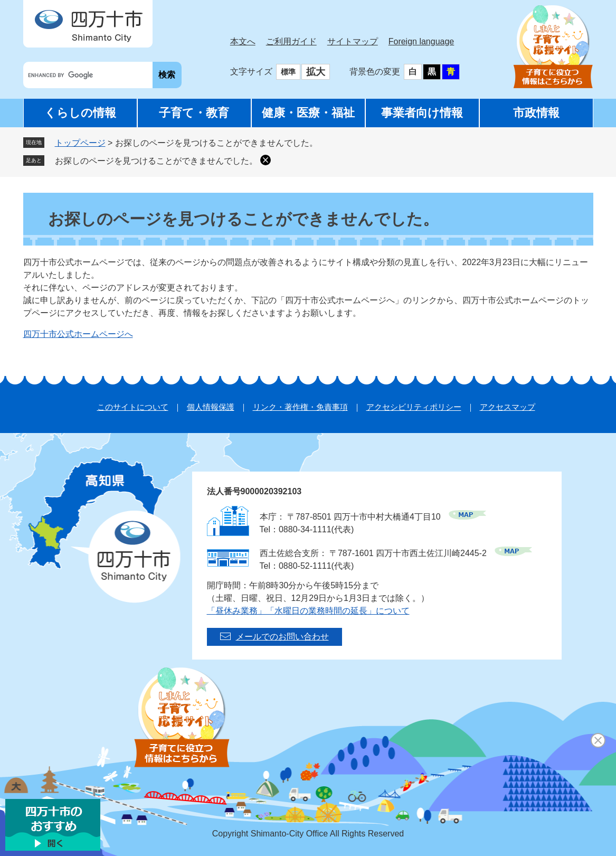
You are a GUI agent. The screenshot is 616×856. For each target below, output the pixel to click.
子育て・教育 (194, 113)
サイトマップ (353, 41)
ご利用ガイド (291, 41)
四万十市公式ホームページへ (78, 334)
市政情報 (536, 113)
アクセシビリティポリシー (414, 407)
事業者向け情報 (422, 113)
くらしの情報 (80, 113)
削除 (266, 160)
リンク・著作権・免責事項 (300, 407)
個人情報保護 (211, 407)
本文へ (243, 41)
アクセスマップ (508, 407)
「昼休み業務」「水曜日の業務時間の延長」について (308, 611)
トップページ (80, 143)
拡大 (316, 72)
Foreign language (421, 41)
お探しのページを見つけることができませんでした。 (156, 161)
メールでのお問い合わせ (282, 637)
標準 (288, 72)
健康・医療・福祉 (308, 113)
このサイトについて (133, 407)
